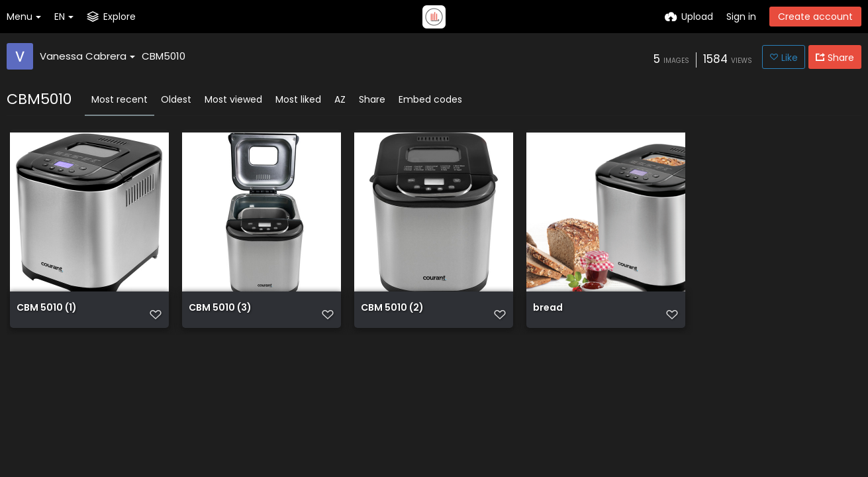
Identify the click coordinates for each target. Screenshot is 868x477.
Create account (815, 17)
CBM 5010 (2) (392, 308)
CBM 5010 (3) (220, 308)
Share (372, 99)
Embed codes (430, 99)
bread (548, 308)
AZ (340, 99)
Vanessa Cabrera (87, 56)
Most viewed (233, 99)
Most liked (298, 99)
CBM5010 (164, 56)
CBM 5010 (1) (47, 308)
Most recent (120, 99)
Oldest (176, 99)
